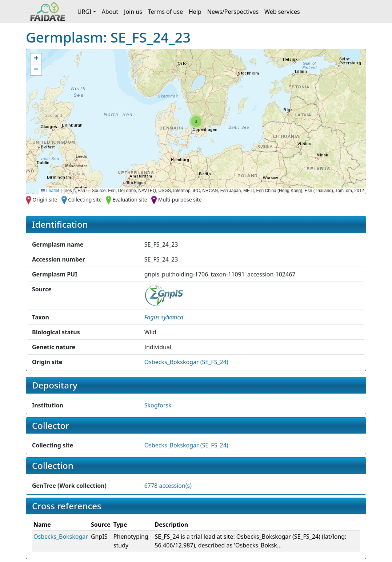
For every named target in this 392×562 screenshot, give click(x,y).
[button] (196, 121)
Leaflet (50, 191)
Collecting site (85, 200)
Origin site (45, 200)
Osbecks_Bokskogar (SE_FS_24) (186, 362)
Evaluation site (130, 200)
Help (195, 12)
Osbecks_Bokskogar (61, 537)
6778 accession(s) (168, 486)
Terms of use (165, 12)
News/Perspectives (233, 12)
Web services (282, 12)
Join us (133, 12)
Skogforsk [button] (158, 405)
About (110, 12)
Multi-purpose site (180, 200)
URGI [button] (85, 12)
